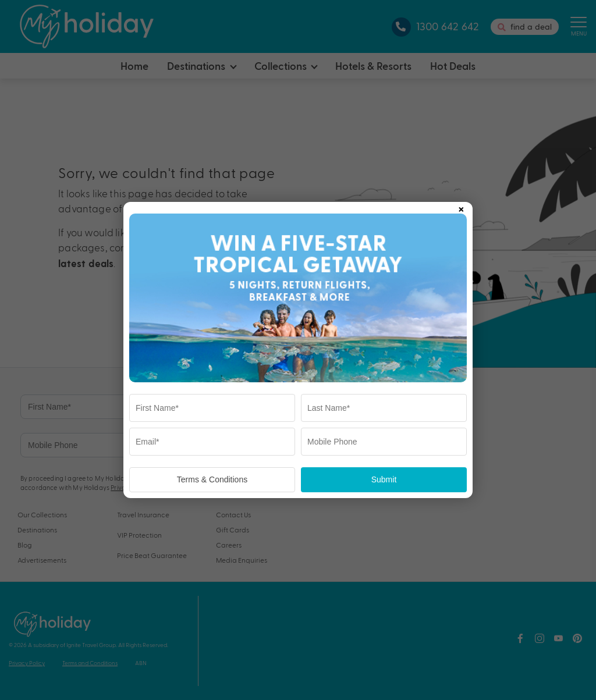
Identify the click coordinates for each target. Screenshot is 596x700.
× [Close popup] (461, 207)
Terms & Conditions (212, 479)
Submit (384, 479)
